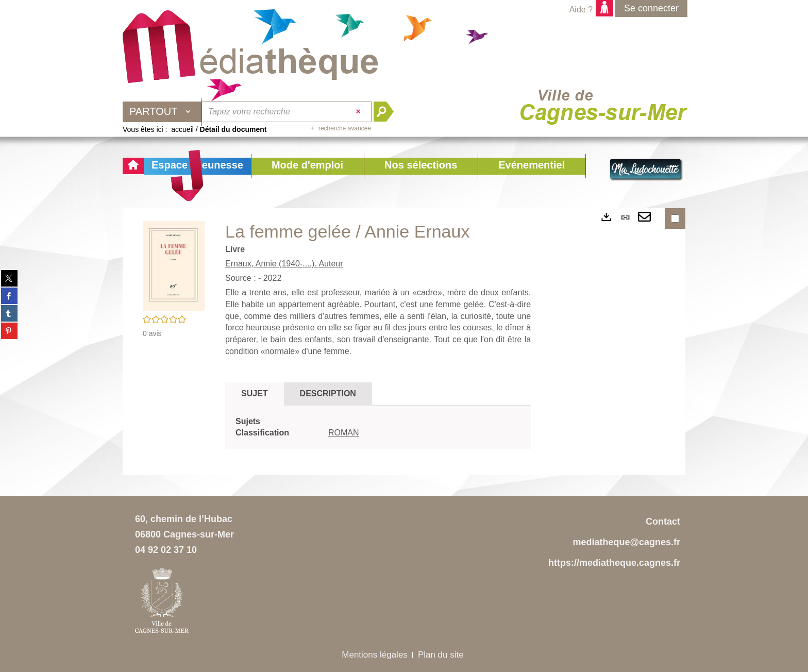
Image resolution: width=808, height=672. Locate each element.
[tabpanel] (378, 428)
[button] (307, 166)
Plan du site (441, 655)
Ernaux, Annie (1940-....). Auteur (284, 264)
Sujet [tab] (255, 393)
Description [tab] (328, 393)
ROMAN (344, 433)
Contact (663, 522)
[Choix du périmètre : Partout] (162, 112)
